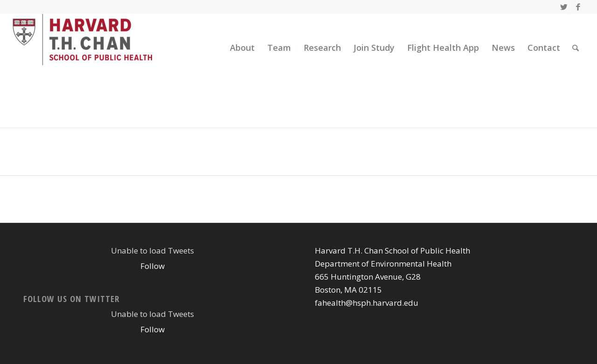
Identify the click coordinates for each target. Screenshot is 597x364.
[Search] (576, 48)
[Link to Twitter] (564, 7)
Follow (153, 266)
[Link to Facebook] (578, 7)
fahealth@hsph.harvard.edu (367, 303)
